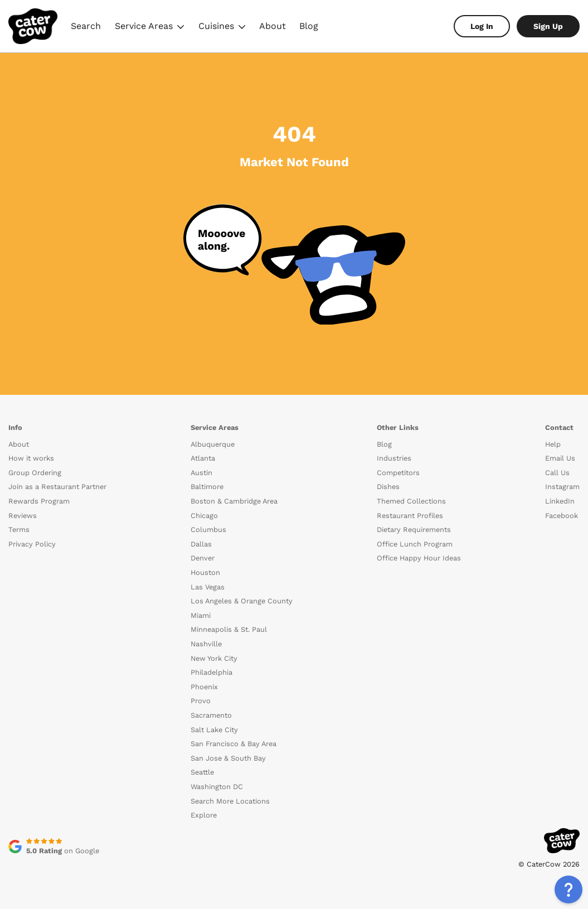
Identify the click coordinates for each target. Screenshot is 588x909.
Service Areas (150, 28)
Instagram (562, 487)
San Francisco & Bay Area (234, 744)
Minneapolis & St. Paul (229, 629)
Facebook (562, 516)
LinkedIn (560, 501)
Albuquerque (213, 444)
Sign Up (548, 26)
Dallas (201, 544)
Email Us (560, 458)
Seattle (202, 772)
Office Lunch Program (415, 544)
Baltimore (207, 487)
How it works (31, 458)
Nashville (206, 644)
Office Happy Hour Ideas (419, 558)
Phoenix (204, 687)
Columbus (208, 530)
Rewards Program (39, 501)
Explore (204, 815)
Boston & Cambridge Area (234, 501)
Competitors (398, 473)
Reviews (23, 516)
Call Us (557, 473)
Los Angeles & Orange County (242, 601)
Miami (201, 615)
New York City (214, 658)
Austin (201, 473)
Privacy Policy (32, 544)
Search (86, 26)
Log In (482, 26)
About (273, 26)
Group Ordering (35, 473)
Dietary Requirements (414, 530)
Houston (205, 572)
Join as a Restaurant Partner (57, 487)
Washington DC (217, 787)
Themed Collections (411, 501)
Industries (394, 458)
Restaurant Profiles (410, 516)
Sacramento (211, 715)
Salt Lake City (214, 730)
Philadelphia (212, 672)
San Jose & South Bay (228, 758)
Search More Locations (230, 801)
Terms (19, 530)
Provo (201, 701)
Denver (203, 558)
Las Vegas (208, 587)
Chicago (204, 516)
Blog (309, 26)
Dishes (388, 487)
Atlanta (203, 458)
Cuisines (222, 28)
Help (553, 444)
